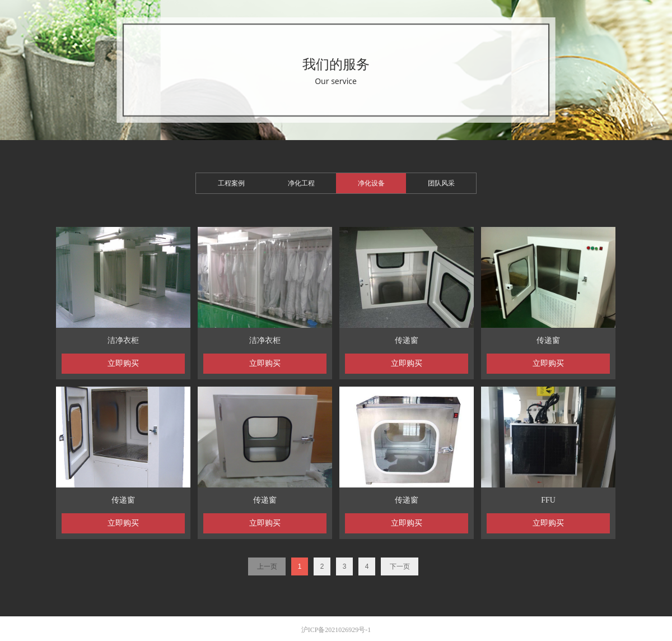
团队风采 (441, 183)
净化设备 (371, 183)
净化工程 (301, 183)
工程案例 (231, 183)
